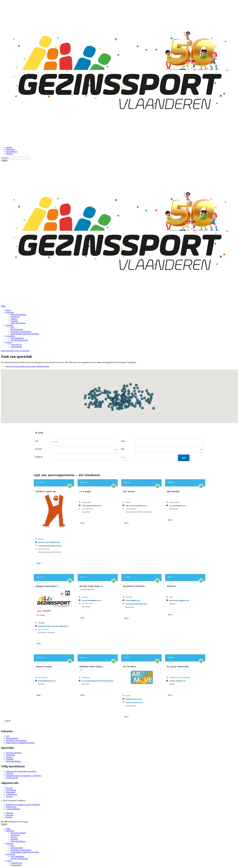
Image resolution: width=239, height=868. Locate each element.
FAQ (12, 327)
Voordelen (14, 321)
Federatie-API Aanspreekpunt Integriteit (21, 771)
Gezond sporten (12, 778)
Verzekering (15, 317)
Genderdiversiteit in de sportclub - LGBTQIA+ (24, 776)
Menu (3, 306)
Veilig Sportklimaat (18, 323)
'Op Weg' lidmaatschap (19, 340)
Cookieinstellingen (13, 809)
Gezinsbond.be (11, 152)
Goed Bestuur (11, 790)
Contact (9, 342)
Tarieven (14, 319)
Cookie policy (11, 807)
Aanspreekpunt (16, 347)
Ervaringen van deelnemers (21, 332)
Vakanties (9, 325)
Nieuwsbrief (10, 792)
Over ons (9, 788)
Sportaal (9, 147)
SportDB (119, 548)
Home (8, 310)
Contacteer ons (16, 344)
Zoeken (5, 160)
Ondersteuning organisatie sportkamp (25, 334)
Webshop (9, 154)
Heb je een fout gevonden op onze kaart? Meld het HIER (27, 366)
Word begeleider (17, 329)
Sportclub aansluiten (18, 314)
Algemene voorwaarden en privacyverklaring (23, 805)
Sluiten (4, 824)
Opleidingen (10, 149)
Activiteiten (10, 336)
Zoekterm (5, 158)
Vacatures (9, 796)
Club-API (9, 773)
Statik (25, 822)
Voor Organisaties (17, 338)
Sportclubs (10, 312)
